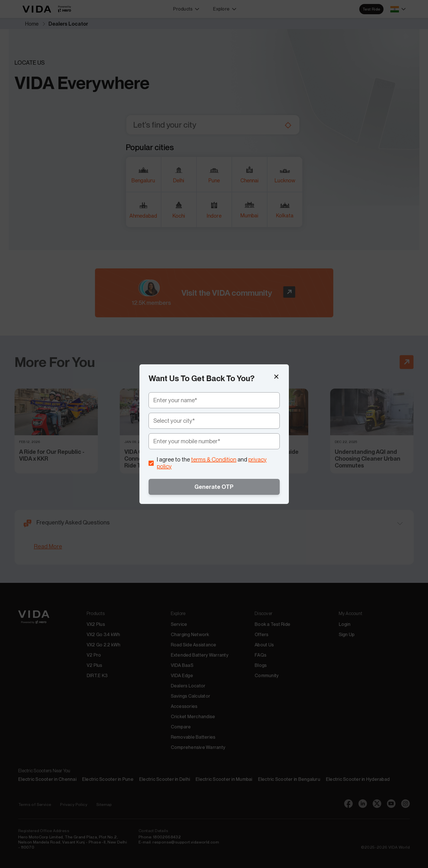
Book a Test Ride (272, 624)
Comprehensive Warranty (198, 747)
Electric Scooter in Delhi (165, 779)
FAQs (260, 655)
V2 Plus (95, 665)
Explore (225, 9)
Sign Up (347, 635)
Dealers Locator (188, 686)
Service (179, 624)
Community (267, 676)
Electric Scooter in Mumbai (224, 779)
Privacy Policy (74, 804)
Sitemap (104, 804)
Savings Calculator (191, 696)
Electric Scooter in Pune (108, 779)
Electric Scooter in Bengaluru (289, 779)
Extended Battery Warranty (200, 655)
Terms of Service (35, 804)
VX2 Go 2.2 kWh (104, 645)
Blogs (261, 665)
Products (186, 9)
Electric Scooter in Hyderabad (358, 779)
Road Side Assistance (194, 645)
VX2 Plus (96, 624)
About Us (264, 645)
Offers (262, 635)
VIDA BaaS (182, 665)
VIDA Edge (182, 676)
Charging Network (190, 635)
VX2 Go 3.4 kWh (104, 635)
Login (345, 624)
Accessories (184, 706)
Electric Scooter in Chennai (47, 779)
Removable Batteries (193, 737)
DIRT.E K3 (97, 676)
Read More (48, 546)
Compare (181, 727)
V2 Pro (94, 655)
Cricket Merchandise (193, 717)
